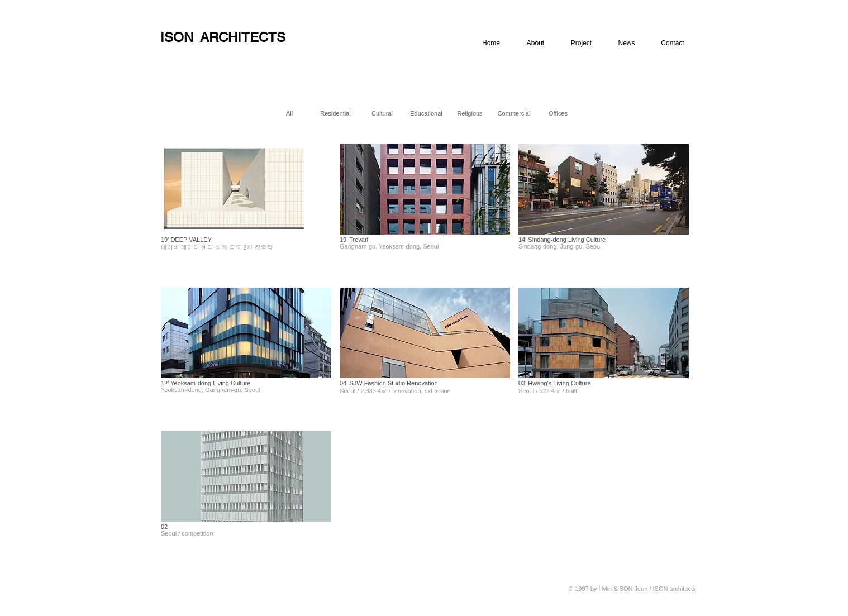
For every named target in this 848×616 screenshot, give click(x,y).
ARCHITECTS (243, 37)
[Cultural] (382, 113)
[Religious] (470, 113)
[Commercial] (514, 113)
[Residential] (335, 113)
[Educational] (426, 113)
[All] (289, 113)
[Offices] (558, 113)
